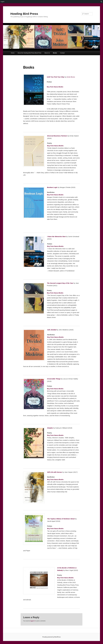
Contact (62, 53)
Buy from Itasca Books (55, 87)
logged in (33, 621)
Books (55, 53)
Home (13, 53)
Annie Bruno (71, 77)
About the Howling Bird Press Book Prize (29, 53)
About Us (47, 53)
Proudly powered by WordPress (51, 637)
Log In (3, 2)
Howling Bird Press (24, 14)
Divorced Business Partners (57, 136)
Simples (50, 428)
